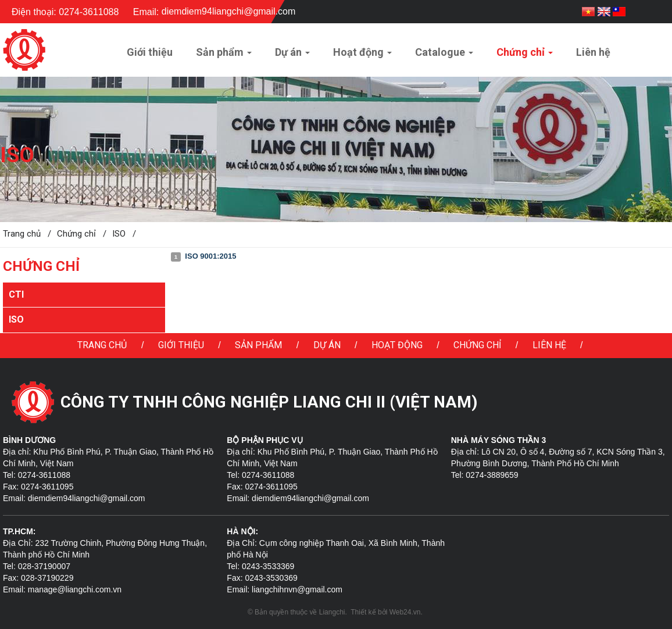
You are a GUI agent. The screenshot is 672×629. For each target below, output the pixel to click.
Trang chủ (102, 345)
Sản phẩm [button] (224, 56)
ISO (16, 319)
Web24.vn (405, 612)
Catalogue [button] (444, 56)
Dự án (327, 345)
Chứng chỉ (477, 345)
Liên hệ (549, 345)
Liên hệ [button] (593, 52)
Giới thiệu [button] (150, 52)
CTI (16, 294)
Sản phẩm (258, 345)
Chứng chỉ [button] (525, 56)
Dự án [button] (292, 56)
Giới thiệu (181, 345)
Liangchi (332, 612)
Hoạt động (397, 345)
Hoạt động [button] (362, 56)
